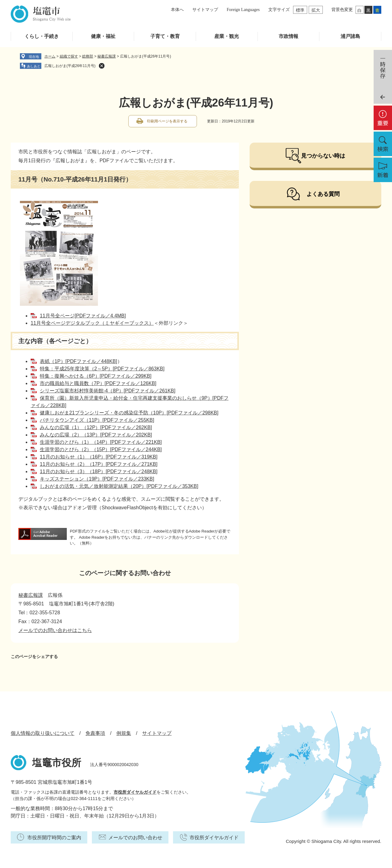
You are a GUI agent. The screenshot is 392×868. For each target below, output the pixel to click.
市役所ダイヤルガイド (135, 792)
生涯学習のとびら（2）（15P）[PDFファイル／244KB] (101, 449)
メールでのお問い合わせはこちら (55, 630)
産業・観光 (227, 36)
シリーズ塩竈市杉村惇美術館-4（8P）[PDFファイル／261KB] (108, 391)
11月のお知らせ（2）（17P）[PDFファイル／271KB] (99, 464)
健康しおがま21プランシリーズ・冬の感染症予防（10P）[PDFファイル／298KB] (129, 413)
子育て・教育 (165, 36)
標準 (300, 10)
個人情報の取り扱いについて (43, 733)
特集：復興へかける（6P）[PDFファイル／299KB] (96, 376)
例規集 (124, 733)
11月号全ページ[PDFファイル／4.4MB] (83, 316)
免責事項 (95, 733)
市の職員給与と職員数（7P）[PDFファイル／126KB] (98, 383)
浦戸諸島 (350, 36)
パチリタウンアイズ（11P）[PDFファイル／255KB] (97, 420)
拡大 (316, 10)
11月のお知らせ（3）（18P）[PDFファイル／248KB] (99, 471)
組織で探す (69, 56)
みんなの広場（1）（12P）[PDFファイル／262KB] (96, 427)
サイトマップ (205, 10)
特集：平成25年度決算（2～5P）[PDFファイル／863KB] (102, 369)
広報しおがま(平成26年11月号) (70, 66)
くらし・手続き (42, 36)
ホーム (50, 56)
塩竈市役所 (57, 763)
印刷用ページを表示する (167, 121)
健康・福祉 (103, 36)
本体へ (177, 10)
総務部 (88, 56)
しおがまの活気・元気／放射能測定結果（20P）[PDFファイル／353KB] (119, 486)
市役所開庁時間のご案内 (54, 838)
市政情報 (288, 36)
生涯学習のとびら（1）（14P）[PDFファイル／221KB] (101, 442)
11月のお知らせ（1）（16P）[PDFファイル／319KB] (99, 457)
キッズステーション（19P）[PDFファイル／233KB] (97, 479)
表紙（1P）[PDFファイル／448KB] (79, 361)
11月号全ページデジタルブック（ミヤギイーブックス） (92, 323)
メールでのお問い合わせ (135, 838)
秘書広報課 (107, 56)
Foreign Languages (243, 10)
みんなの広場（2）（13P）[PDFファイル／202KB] (96, 435)
